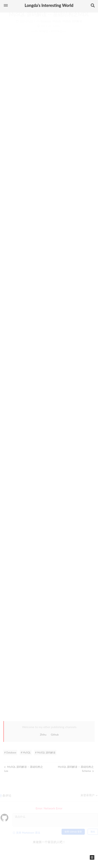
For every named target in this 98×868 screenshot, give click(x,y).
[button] (6, 5)
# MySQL (26, 752)
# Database (10, 752)
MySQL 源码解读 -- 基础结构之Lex (24, 769)
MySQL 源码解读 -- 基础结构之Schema (76, 769)
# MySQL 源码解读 (45, 752)
